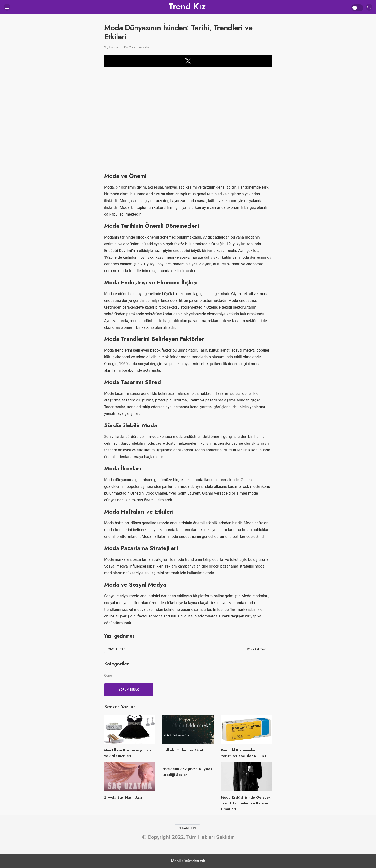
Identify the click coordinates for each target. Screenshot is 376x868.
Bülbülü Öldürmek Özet (183, 750)
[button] (188, 61)
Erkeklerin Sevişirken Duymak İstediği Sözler (187, 772)
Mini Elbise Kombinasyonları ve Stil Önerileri (127, 753)
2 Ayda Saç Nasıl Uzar (123, 797)
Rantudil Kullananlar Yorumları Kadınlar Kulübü (243, 753)
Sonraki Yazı (257, 649)
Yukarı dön (187, 828)
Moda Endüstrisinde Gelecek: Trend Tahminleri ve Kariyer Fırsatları (246, 803)
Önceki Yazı (117, 649)
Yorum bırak (129, 690)
